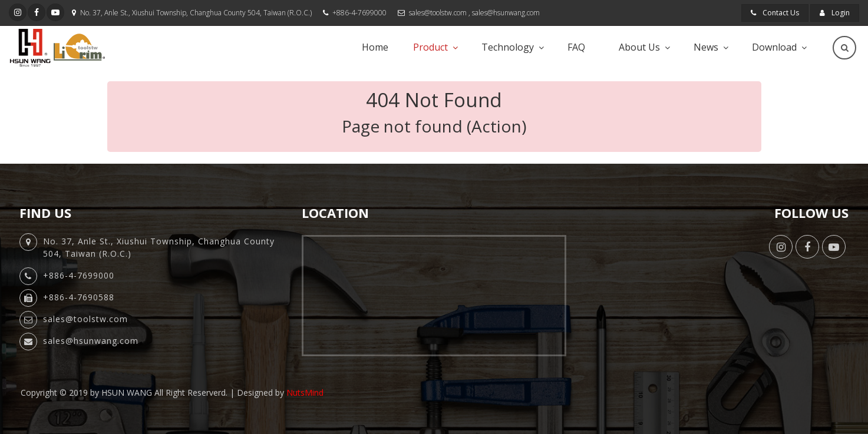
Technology (508, 47)
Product (430, 47)
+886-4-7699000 (359, 13)
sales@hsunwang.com (506, 13)
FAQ (576, 47)
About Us (639, 47)
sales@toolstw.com (438, 13)
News (706, 47)
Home (375, 47)
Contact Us (775, 13)
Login (835, 13)
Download (774, 47)
